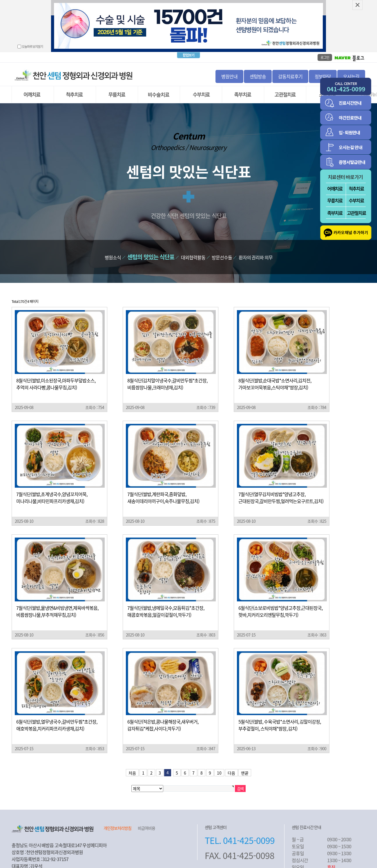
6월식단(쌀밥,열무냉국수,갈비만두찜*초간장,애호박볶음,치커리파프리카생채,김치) (57, 716)
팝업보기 (188, 46)
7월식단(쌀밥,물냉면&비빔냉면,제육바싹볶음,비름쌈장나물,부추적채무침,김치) (57, 603)
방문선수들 (222, 249)
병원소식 (113, 249)
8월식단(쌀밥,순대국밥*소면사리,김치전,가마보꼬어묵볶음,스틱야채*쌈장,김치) (275, 375)
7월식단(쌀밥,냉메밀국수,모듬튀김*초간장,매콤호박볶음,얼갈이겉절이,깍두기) (166, 603)
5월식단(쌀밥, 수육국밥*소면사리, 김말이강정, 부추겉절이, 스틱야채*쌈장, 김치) (280, 716)
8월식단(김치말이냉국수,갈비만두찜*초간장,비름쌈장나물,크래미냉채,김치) (167, 375)
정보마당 (323, 68)
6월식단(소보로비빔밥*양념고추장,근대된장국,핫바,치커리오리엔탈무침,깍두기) (280, 603)
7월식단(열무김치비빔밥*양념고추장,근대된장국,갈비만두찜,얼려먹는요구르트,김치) (281, 489)
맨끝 (245, 764)
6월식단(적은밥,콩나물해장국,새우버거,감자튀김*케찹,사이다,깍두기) (163, 716)
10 (219, 764)
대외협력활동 (193, 249)
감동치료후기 (290, 68)
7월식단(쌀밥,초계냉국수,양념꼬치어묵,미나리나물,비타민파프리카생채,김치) (52, 489)
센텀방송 (258, 68)
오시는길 (351, 68)
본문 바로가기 (0, 0)
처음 (132, 764)
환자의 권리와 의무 (256, 249)
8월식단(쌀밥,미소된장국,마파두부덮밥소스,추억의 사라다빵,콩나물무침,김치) (56, 375)
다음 (231, 764)
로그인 (325, 49)
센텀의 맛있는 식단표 (151, 248)
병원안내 (229, 68)
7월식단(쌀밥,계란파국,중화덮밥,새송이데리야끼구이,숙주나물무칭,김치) (163, 489)
